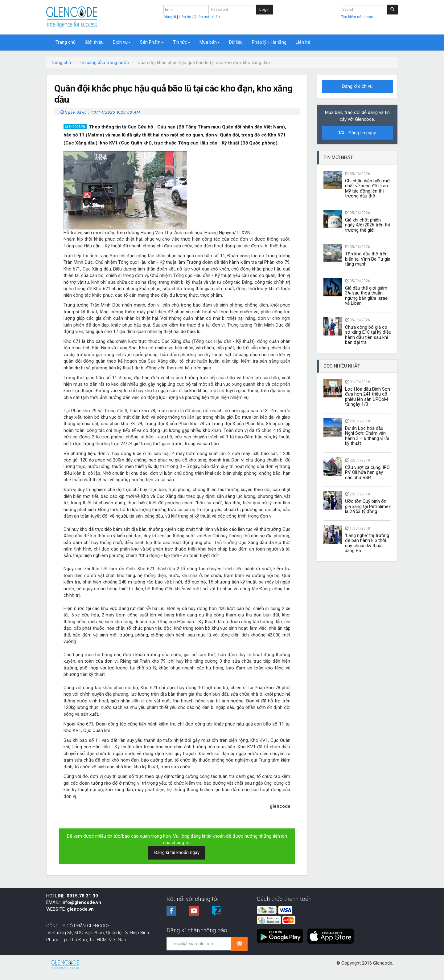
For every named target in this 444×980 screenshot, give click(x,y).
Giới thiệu (94, 42)
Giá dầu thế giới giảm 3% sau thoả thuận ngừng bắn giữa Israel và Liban (367, 296)
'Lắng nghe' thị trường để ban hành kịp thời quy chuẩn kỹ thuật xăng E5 (367, 543)
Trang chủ (66, 42)
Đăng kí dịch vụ (357, 86)
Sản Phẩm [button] (152, 42)
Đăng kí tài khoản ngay (177, 852)
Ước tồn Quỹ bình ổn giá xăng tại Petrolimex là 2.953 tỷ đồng (368, 506)
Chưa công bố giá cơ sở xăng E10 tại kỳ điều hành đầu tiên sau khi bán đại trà (368, 335)
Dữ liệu (236, 42)
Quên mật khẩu (207, 17)
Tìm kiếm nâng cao (357, 17)
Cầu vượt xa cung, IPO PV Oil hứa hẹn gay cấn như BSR (367, 472)
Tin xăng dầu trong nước (104, 63)
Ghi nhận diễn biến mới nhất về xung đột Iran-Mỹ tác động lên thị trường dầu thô (368, 189)
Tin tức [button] (182, 42)
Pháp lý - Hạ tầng (269, 42)
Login (264, 9)
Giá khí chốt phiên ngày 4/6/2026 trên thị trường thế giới (368, 225)
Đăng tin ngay (357, 133)
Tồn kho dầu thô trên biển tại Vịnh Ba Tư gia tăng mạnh (368, 259)
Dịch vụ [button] (122, 42)
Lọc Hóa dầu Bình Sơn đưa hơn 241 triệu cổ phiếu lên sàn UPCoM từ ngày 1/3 (368, 397)
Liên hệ (185, 17)
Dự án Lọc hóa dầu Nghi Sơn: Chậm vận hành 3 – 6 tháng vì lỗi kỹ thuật (367, 436)
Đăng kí (170, 17)
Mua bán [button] (210, 42)
